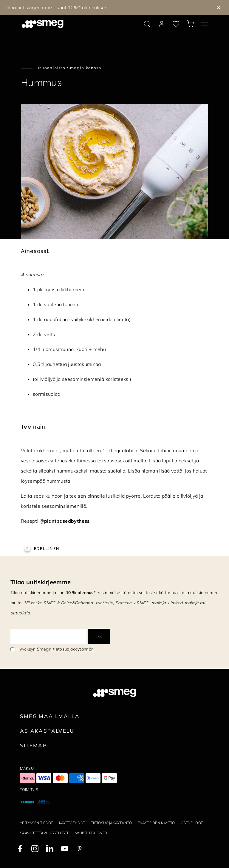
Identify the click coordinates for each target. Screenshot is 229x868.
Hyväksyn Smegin (55, 649)
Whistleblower (91, 833)
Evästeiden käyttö (156, 823)
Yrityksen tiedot (37, 823)
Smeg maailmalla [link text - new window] (50, 716)
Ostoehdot (192, 823)
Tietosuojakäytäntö (111, 823)
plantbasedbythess (67, 521)
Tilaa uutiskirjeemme (41, 582)
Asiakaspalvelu (47, 731)
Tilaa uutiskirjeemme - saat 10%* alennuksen (56, 7)
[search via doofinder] (147, 24)
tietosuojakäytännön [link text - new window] (73, 649)
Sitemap (34, 745)
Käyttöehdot (72, 823)
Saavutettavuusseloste (45, 833)
